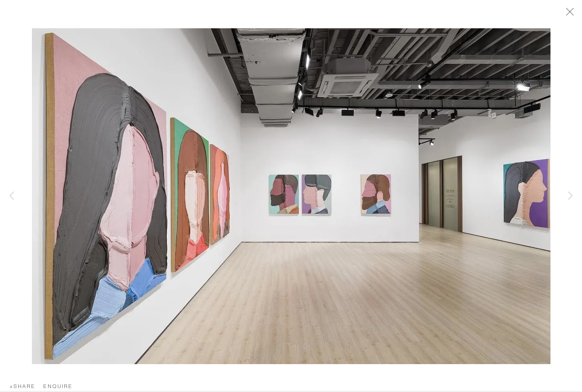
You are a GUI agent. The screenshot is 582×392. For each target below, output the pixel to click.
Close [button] (568, 14)
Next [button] (570, 196)
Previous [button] (12, 196)
